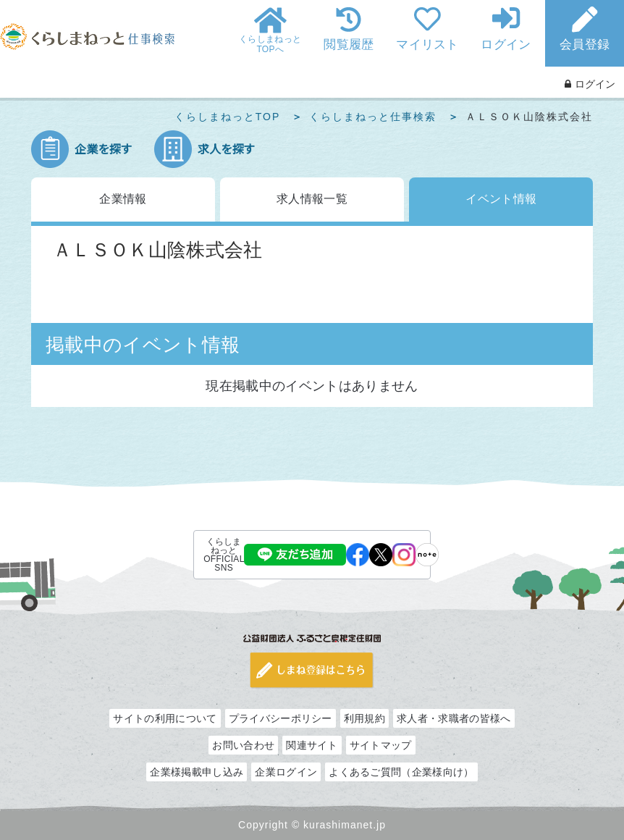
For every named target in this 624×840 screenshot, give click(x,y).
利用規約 (364, 718)
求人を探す (226, 150)
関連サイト (312, 745)
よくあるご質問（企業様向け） (401, 772)
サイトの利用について (165, 718)
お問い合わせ (243, 745)
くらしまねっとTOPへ (270, 44)
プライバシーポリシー (281, 718)
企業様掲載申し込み (197, 772)
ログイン (506, 45)
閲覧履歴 (349, 45)
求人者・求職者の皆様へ (454, 718)
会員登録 (585, 45)
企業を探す (103, 150)
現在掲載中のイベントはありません (312, 386)
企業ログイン (286, 772)
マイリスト (427, 45)
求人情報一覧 (312, 199)
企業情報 (123, 199)
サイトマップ (381, 745)
